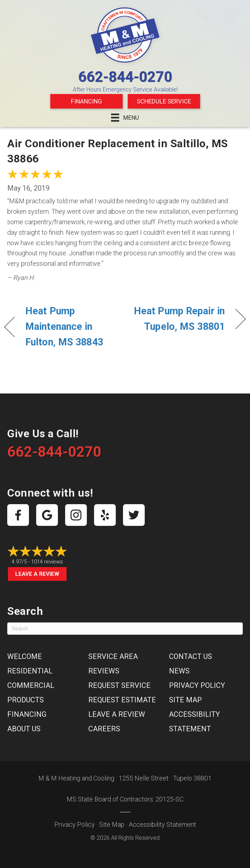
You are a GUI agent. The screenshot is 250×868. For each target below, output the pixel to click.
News (179, 671)
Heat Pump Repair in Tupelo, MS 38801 (178, 319)
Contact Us (190, 656)
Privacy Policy (197, 685)
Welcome (25, 656)
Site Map (185, 700)
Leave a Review (37, 574)
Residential (30, 671)
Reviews (104, 671)
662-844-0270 (125, 77)
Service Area (113, 656)
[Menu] (125, 118)
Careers (104, 729)
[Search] (125, 629)
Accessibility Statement (162, 824)
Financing (86, 101)
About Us (24, 729)
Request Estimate (122, 700)
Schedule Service (164, 101)
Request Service (119, 685)
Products (26, 700)
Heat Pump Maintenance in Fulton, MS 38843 (64, 327)
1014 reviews (47, 562)
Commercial (31, 685)
